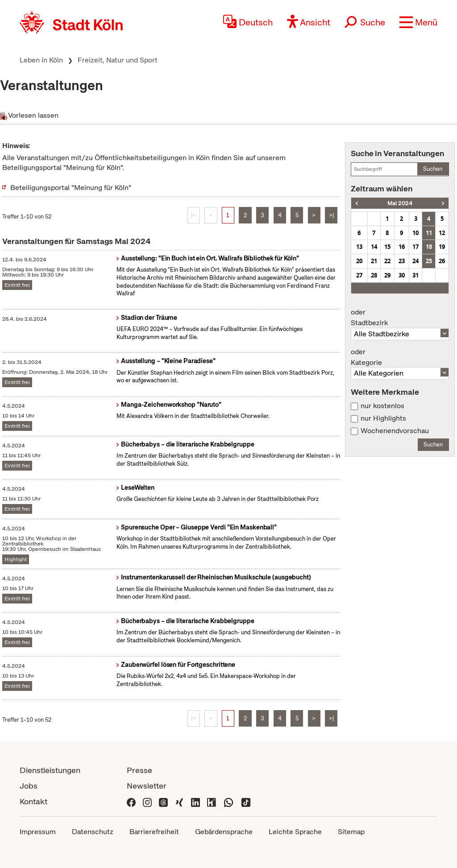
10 (415, 233)
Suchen (433, 169)
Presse (139, 770)
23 (402, 261)
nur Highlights (383, 418)
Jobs (29, 786)
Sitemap (351, 832)
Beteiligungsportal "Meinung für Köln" (71, 188)
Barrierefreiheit (154, 832)
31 (415, 275)
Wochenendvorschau (395, 431)
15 (387, 247)
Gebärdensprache (224, 832)
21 (374, 261)
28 (374, 275)
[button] (418, 22)
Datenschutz (93, 832)
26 (442, 261)
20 (359, 261)
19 (442, 247)
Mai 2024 (400, 203)
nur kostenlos (382, 406)
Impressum (38, 832)
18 (429, 247)
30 (402, 275)
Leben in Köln (41, 60)
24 (415, 261)
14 (374, 247)
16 (402, 247)
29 (387, 275)
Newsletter (147, 786)
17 (415, 247)
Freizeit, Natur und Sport (118, 60)
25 (429, 261)
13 (359, 247)
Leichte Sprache (295, 832)
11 (429, 233)
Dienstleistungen (50, 770)
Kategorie (400, 357)
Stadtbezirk (400, 318)
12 (442, 233)
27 (359, 275)
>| (331, 215)
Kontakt (33, 801)
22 (387, 261)
